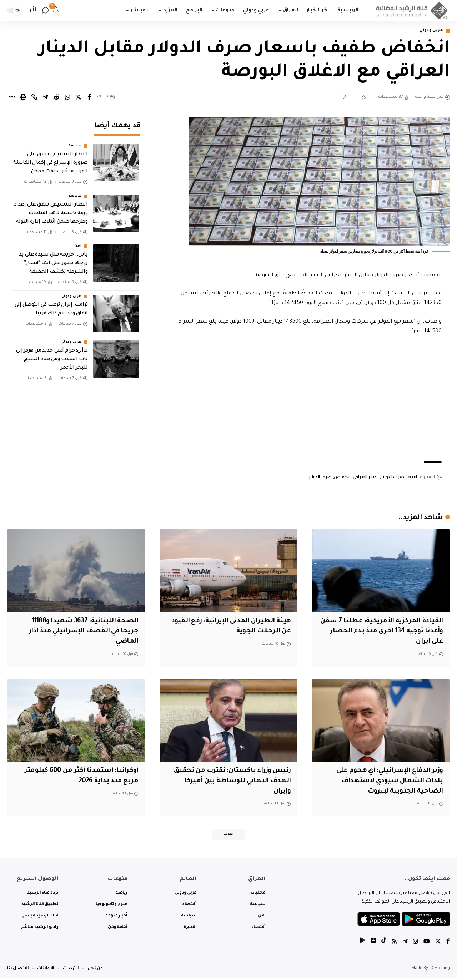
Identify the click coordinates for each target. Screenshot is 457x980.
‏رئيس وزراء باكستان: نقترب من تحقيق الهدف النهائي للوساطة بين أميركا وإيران (230, 782)
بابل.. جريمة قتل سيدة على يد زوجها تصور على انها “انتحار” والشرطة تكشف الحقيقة (53, 258)
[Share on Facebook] (90, 98)
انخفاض (342, 478)
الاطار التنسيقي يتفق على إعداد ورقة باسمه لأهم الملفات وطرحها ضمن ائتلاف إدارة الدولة (51, 208)
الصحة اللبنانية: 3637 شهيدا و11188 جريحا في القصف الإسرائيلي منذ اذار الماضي (81, 632)
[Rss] (395, 944)
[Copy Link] (34, 98)
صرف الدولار (320, 478)
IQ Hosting (440, 970)
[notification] (56, 11)
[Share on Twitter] (79, 98)
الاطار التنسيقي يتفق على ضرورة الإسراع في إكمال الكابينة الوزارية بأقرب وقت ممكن (50, 158)
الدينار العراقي (366, 478)
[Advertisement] (306, 399)
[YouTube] (427, 944)
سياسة (75, 141)
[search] (45, 11)
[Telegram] (405, 944)
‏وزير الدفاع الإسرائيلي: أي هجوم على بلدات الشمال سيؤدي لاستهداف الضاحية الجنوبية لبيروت (386, 782)
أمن (78, 241)
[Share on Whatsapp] (67, 98)
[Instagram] (416, 944)
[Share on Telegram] (45, 98)
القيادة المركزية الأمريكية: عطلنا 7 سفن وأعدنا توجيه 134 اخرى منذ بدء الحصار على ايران (381, 632)
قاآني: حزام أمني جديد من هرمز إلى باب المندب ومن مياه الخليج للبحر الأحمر (52, 354)
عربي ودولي (430, 31)
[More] (12, 98)
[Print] (23, 98)
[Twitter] (438, 944)
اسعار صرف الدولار (399, 478)
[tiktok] (384, 944)
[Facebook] (448, 944)
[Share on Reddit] (56, 98)
